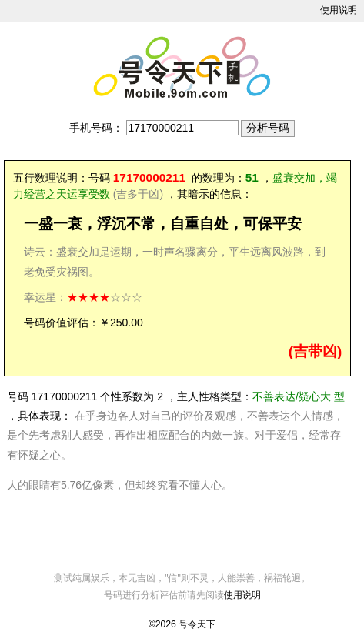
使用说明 (339, 10)
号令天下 (197, 624)
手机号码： (96, 128)
